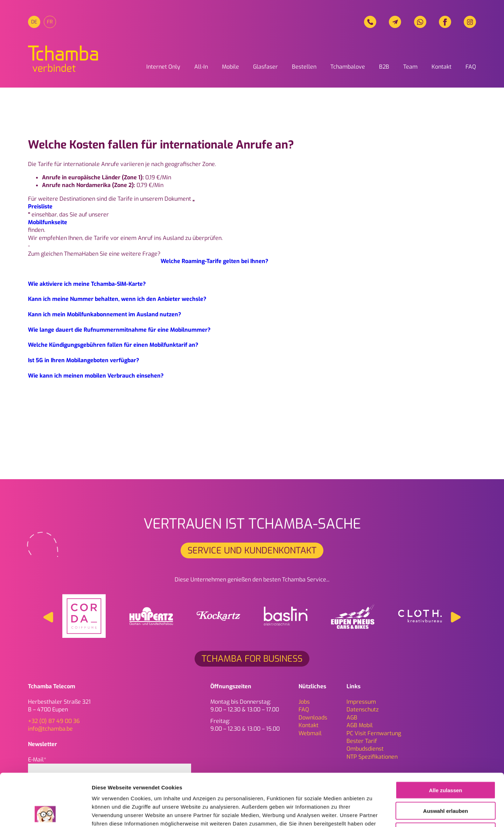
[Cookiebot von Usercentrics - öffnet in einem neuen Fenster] (45, 813)
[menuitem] (34, 22)
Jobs (304, 702)
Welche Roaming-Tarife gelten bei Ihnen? (214, 261)
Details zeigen (372, 813)
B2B (384, 67)
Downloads (313, 718)
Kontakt (442, 67)
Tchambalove (348, 67)
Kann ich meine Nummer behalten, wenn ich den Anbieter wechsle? (117, 299)
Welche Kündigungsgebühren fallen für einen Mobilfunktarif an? (113, 345)
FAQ (471, 67)
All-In (201, 67)
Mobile (230, 67)
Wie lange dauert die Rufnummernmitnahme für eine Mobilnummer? (119, 330)
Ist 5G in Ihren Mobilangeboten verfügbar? (83, 360)
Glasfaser (265, 67)
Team (410, 67)
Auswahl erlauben (446, 762)
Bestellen (304, 67)
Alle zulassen (445, 741)
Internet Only (163, 67)
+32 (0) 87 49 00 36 (54, 721)
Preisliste (40, 206)
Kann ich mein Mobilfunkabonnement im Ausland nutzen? (104, 314)
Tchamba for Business (252, 659)
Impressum (361, 702)
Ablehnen (446, 782)
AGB (352, 718)
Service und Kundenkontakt (252, 550)
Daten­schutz (363, 709)
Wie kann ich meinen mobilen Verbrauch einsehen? (96, 376)
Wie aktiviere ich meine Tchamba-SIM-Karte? (87, 284)
